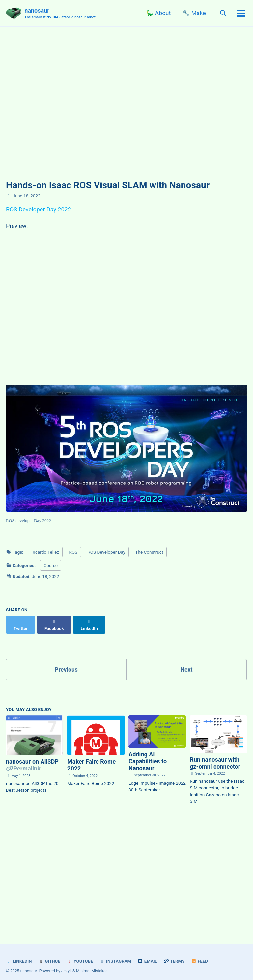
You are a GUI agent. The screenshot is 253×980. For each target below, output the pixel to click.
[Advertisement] (126, 868)
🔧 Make (193, 13)
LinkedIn (19, 955)
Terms (176, 955)
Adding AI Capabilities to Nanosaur (148, 755)
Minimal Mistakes (92, 965)
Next (186, 663)
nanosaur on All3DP (32, 756)
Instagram (116, 955)
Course (51, 566)
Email (149, 955)
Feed (201, 955)
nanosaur (60, 14)
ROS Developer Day (106, 553)
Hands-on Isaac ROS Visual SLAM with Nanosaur (108, 185)
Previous (66, 663)
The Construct (149, 553)
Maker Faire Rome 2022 (91, 759)
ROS (73, 553)
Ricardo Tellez (45, 553)
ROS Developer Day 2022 (39, 209)
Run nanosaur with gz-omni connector (215, 757)
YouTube (81, 955)
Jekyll (67, 965)
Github (50, 955)
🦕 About (158, 13)
